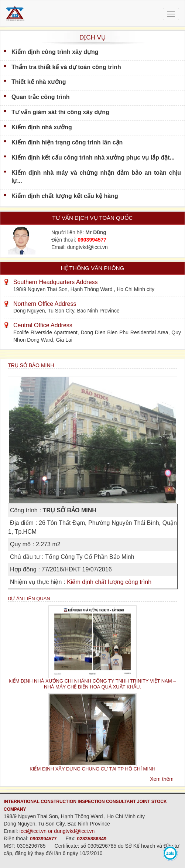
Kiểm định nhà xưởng (42, 127)
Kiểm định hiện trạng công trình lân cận (67, 142)
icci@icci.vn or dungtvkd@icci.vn (57, 831)
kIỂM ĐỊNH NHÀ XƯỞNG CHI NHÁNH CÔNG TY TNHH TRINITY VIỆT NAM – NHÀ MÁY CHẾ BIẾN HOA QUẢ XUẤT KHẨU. (93, 684)
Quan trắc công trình (40, 97)
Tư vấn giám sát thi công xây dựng (60, 112)
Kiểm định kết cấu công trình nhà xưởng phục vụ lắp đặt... (93, 158)
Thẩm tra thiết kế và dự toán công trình (66, 67)
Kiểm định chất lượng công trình (109, 582)
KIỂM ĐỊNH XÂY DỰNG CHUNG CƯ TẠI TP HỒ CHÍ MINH (92, 769)
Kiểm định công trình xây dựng (55, 52)
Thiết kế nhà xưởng (39, 82)
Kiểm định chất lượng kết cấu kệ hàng (65, 196)
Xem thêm (162, 779)
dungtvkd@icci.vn (88, 247)
